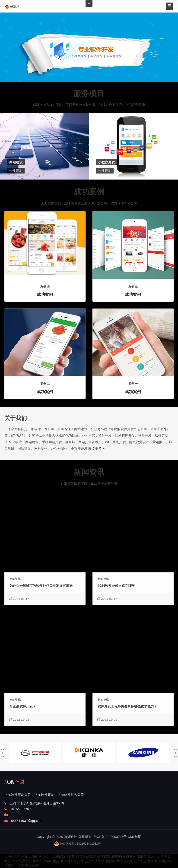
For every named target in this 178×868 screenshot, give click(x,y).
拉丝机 (111, 861)
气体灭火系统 (22, 861)
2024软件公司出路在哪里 (116, 586)
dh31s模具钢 (66, 856)
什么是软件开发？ (23, 706)
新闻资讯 (89, 472)
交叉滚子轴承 (95, 861)
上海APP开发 (74, 861)
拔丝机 (38, 861)
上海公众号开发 (16, 856)
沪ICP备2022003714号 (110, 837)
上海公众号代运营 (42, 856)
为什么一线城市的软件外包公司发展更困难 (41, 586)
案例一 (133, 384)
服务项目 (89, 93)
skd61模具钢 (53, 861)
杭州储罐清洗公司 (143, 856)
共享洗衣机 (125, 861)
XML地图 (135, 837)
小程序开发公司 (27, 866)
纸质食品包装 (86, 856)
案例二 (45, 384)
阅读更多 (96, 448)
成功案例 (89, 192)
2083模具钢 (120, 856)
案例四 (45, 286)
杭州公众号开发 (146, 861)
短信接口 (104, 856)
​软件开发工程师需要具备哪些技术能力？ (127, 706)
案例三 (133, 286)
